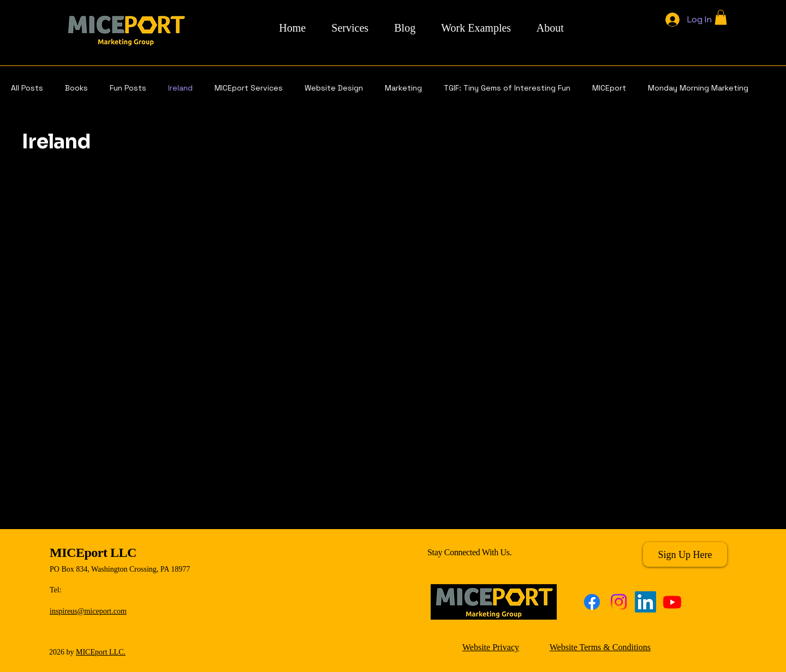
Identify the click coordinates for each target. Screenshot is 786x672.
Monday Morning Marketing (698, 88)
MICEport (609, 88)
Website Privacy (491, 647)
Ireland (180, 88)
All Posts (27, 88)
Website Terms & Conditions (600, 647)
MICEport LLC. (101, 652)
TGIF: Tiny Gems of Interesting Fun (507, 88)
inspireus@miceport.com (88, 611)
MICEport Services (249, 88)
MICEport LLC (93, 553)
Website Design (334, 88)
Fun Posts (128, 88)
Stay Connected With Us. (469, 552)
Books (76, 88)
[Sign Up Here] (685, 554)
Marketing (403, 88)
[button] (721, 17)
